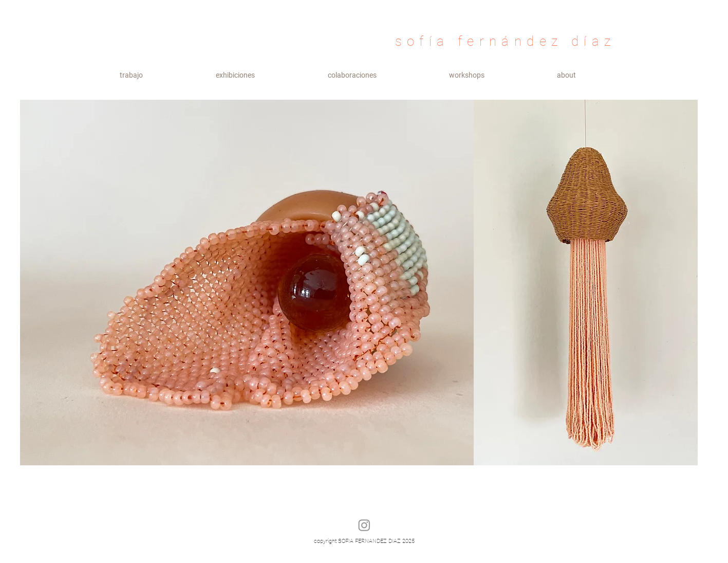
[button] (235, 75)
